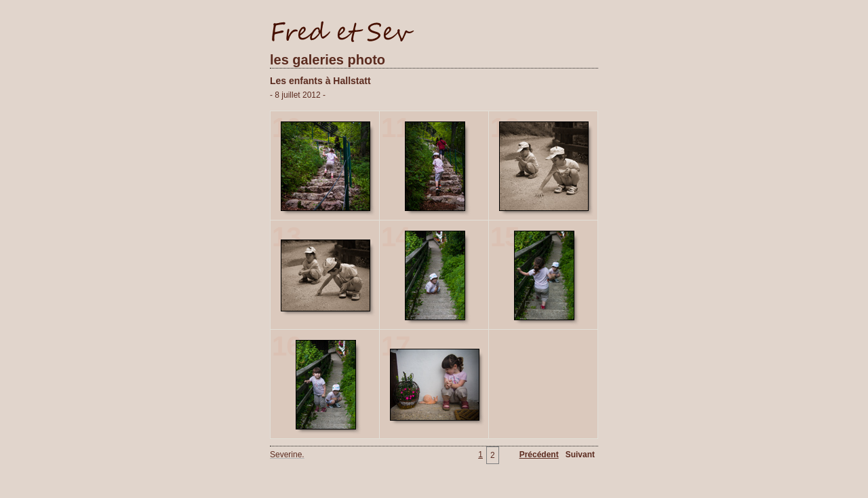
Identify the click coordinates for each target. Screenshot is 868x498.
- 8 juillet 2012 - (298, 95)
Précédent (539, 455)
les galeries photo (328, 60)
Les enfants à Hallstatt (320, 81)
